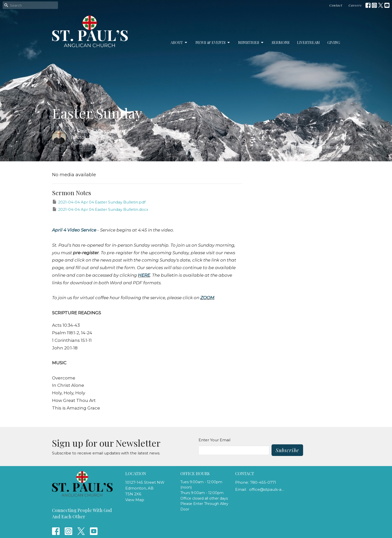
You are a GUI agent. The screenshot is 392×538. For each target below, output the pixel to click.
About (179, 43)
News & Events (213, 43)
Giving (334, 42)
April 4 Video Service (74, 230)
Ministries (251, 43)
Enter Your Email (214, 440)
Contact (336, 5)
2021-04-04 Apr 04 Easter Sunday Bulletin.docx (100, 209)
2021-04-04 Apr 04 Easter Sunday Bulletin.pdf (99, 202)
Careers (355, 5)
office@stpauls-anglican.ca (267, 489)
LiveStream (308, 42)
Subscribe (287, 450)
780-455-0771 (263, 482)
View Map (135, 500)
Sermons (281, 42)
